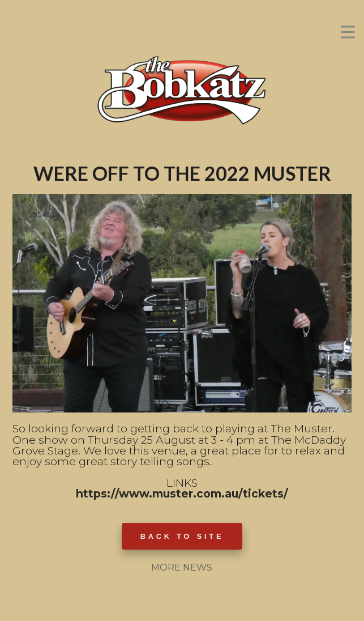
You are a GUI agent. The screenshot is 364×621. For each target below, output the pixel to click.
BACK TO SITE (182, 536)
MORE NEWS (182, 567)
